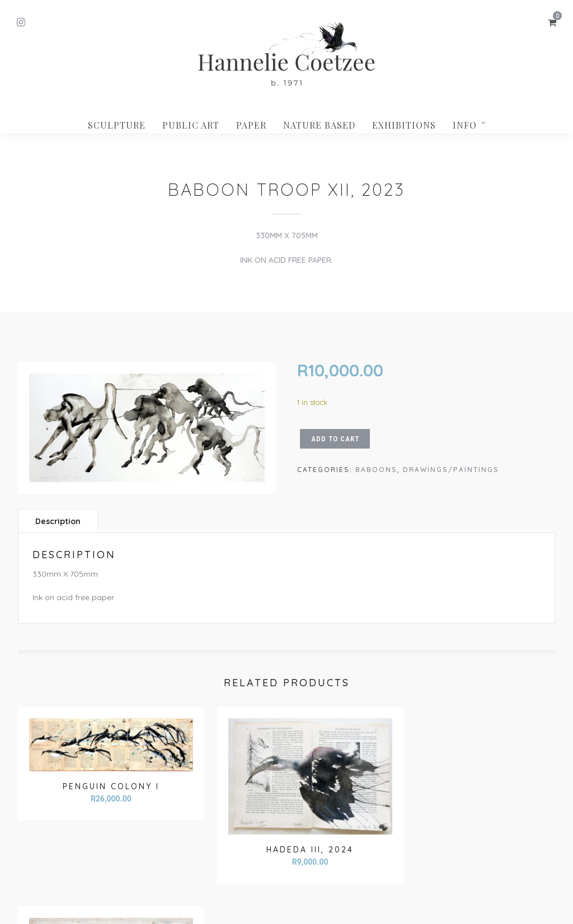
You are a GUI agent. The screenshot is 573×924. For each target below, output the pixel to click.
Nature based (319, 125)
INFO (465, 125)
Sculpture (117, 125)
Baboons (376, 470)
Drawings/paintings (451, 470)
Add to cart (335, 439)
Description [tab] (58, 521)
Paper (251, 125)
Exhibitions (404, 125)
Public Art (191, 125)
